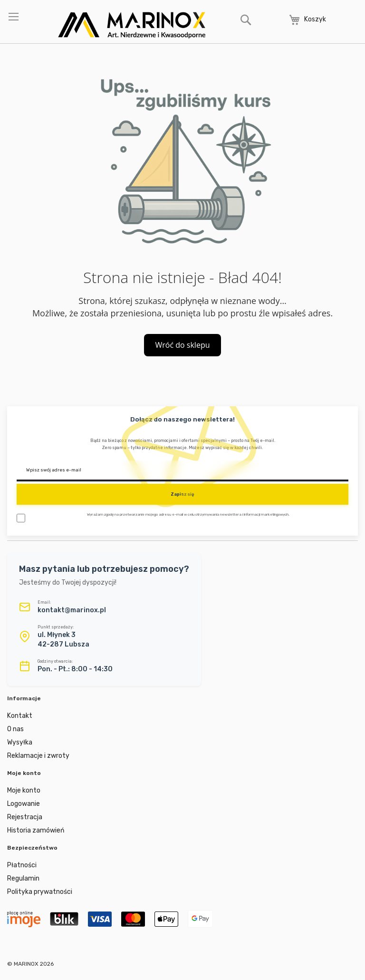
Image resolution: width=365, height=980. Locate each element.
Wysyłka (20, 742)
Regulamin (23, 878)
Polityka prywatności (40, 892)
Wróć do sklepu (183, 345)
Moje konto (24, 790)
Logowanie (24, 804)
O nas (15, 729)
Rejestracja (25, 817)
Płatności (22, 865)
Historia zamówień (36, 830)
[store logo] (132, 25)
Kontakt (20, 716)
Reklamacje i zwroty (38, 756)
